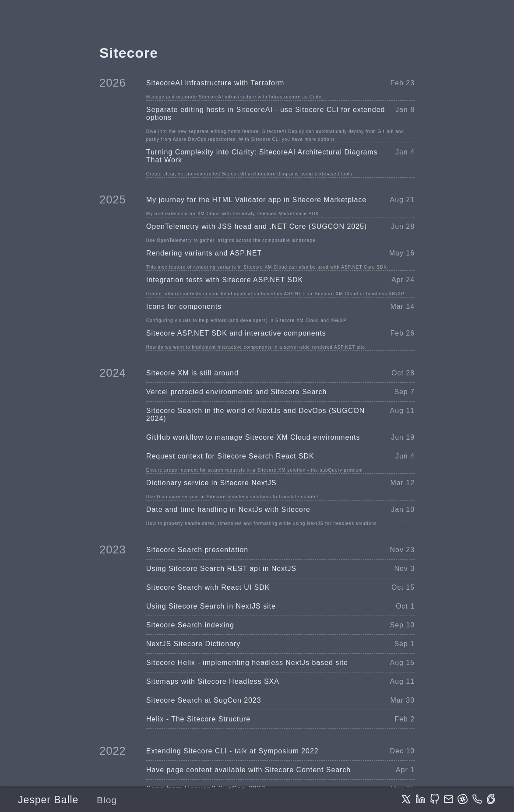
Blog (107, 800)
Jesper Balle (48, 800)
